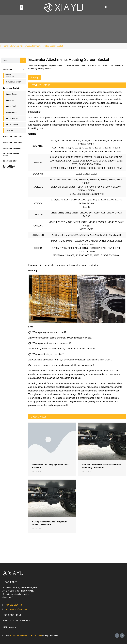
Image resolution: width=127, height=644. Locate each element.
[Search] (23, 60)
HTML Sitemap (9, 627)
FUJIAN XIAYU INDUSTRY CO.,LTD (25, 636)
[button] (21, 7)
